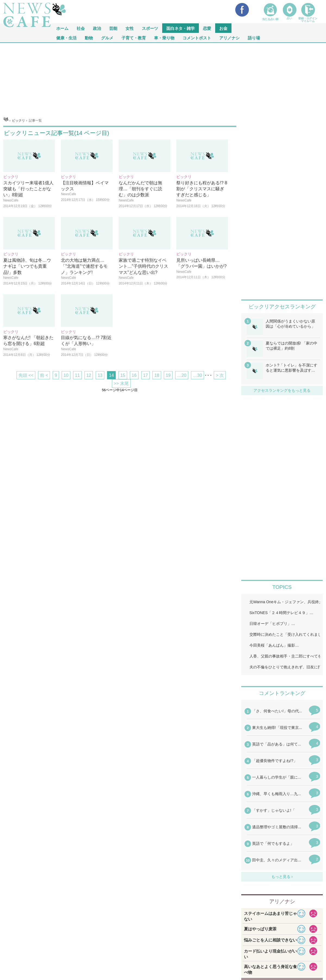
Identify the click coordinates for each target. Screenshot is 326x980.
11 (77, 375)
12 (89, 375)
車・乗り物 (164, 38)
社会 (81, 28)
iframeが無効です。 (282, 789)
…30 (198, 375)
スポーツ (150, 28)
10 (66, 375)
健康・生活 (66, 38)
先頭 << (26, 375)
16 (134, 375)
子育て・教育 (134, 38)
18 (157, 375)
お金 (223, 28)
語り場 (254, 38)
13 (100, 375)
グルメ (107, 38)
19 (168, 375)
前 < (44, 375)
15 (123, 375)
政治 (97, 28)
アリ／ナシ (229, 38)
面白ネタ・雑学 (181, 28)
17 (146, 375)
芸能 (113, 28)
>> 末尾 (121, 383)
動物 (89, 38)
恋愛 (207, 28)
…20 (182, 375)
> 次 (220, 375)
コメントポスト (197, 38)
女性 (130, 28)
